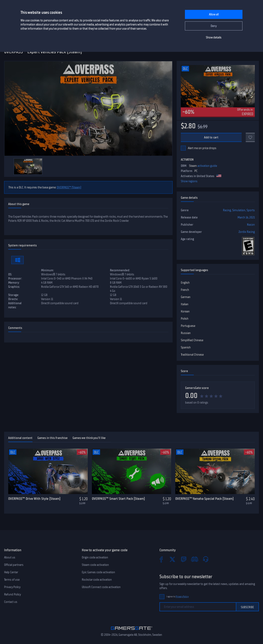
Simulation (239, 210)
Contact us (11, 602)
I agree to (178, 597)
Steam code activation (95, 565)
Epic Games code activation (98, 572)
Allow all (214, 14)
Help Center (11, 572)
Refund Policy (13, 594)
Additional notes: (15, 305)
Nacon (251, 225)
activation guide (207, 166)
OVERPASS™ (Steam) (69, 187)
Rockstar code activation (97, 580)
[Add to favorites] (250, 137)
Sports (251, 210)
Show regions (189, 181)
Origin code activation (95, 557)
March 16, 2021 (246, 217)
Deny (214, 26)
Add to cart (211, 137)
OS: (10, 274)
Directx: (13, 299)
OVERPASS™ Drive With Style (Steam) (34, 499)
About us (10, 557)
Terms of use (12, 580)
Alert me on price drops (202, 148)
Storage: (14, 295)
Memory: (14, 283)
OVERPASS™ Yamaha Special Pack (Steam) (204, 499)
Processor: (15, 278)
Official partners (14, 565)
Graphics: (14, 287)
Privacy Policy (12, 587)
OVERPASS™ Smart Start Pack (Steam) (118, 499)
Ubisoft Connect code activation (101, 587)
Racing (227, 210)
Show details (214, 37)
